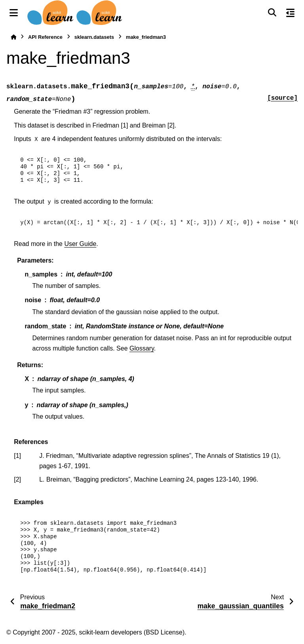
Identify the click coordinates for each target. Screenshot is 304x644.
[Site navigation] (14, 13)
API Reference (45, 37)
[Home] (13, 37)
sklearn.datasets (94, 37)
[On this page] (290, 13)
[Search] (272, 13)
